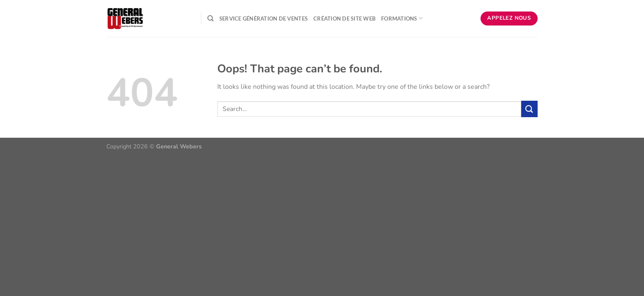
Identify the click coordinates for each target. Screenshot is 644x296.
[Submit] (529, 109)
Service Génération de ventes (263, 18)
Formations (402, 18)
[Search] (210, 18)
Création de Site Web (344, 18)
